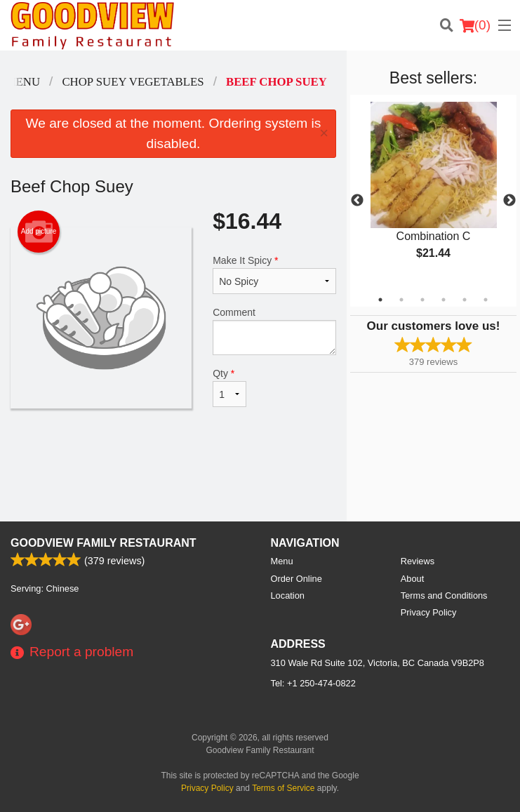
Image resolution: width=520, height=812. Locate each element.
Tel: (313, 683)
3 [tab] (422, 300)
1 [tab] (380, 300)
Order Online (296, 579)
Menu (282, 561)
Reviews (418, 561)
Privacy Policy (429, 612)
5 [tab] (465, 300)
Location (288, 595)
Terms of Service (283, 788)
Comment (274, 331)
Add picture (39, 232)
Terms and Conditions (444, 595)
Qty (229, 387)
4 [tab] (444, 300)
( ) (475, 25)
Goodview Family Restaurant (104, 543)
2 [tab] (401, 300)
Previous (357, 201)
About (412, 579)
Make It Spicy (274, 274)
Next (509, 201)
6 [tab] (486, 300)
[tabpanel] (433, 192)
